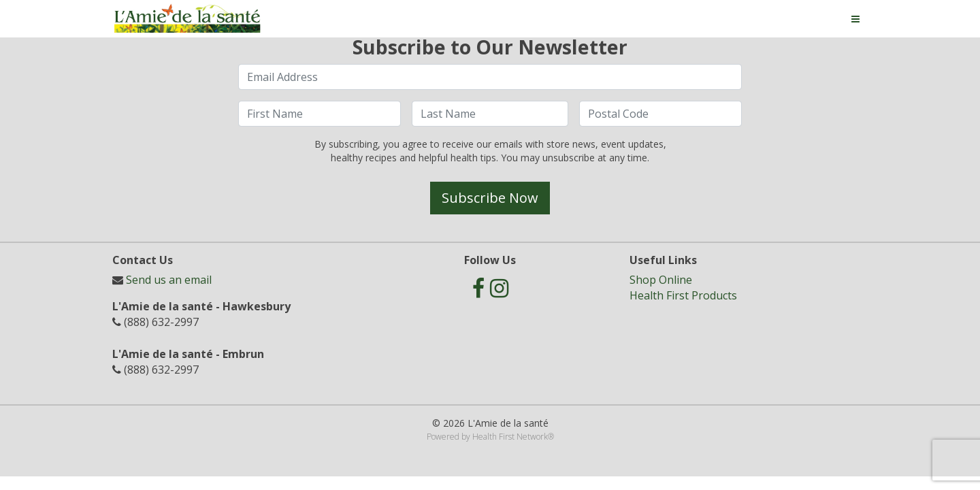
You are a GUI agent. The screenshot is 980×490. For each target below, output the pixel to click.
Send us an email (169, 280)
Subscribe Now (490, 198)
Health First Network (510, 437)
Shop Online (661, 280)
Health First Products (683, 295)
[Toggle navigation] (855, 19)
